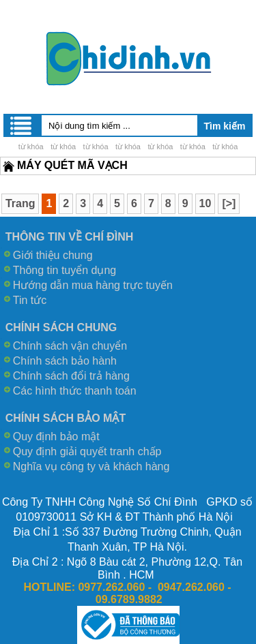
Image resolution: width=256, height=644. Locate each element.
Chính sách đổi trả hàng (71, 376)
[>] (229, 203)
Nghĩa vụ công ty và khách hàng (91, 466)
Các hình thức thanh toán (75, 391)
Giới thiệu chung (53, 255)
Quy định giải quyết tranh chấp (87, 451)
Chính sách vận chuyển (70, 346)
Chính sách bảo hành (65, 361)
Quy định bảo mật (56, 436)
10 (205, 203)
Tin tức (30, 300)
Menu (22, 125)
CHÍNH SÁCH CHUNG (61, 327)
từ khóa (31, 147)
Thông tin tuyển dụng (65, 270)
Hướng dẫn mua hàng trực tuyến (93, 285)
